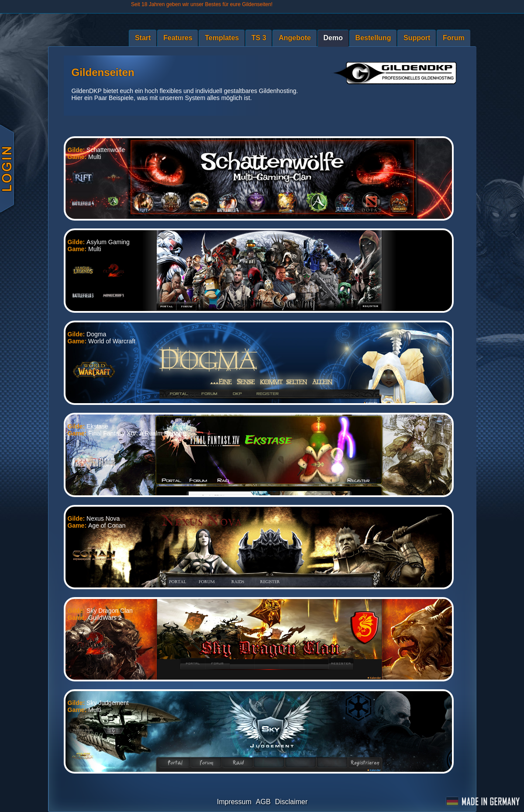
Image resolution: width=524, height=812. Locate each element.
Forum (454, 38)
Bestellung (373, 38)
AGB (263, 802)
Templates (222, 38)
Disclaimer (291, 802)
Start (143, 38)
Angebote (295, 38)
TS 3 (259, 38)
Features (178, 38)
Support (417, 38)
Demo (333, 38)
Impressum (234, 802)
